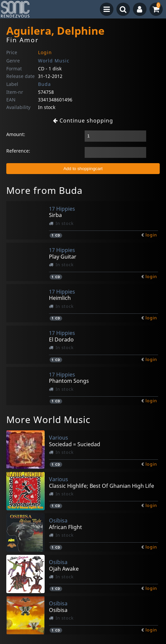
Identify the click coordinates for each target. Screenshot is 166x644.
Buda (44, 84)
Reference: (18, 151)
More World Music (48, 419)
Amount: (16, 134)
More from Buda (44, 190)
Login (45, 52)
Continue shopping (83, 121)
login (151, 235)
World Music (54, 61)
